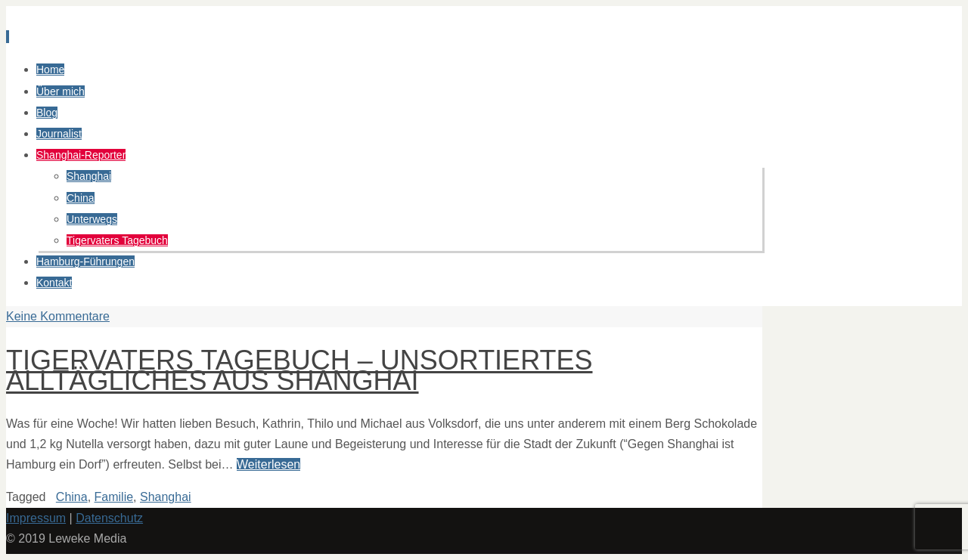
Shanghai (166, 497)
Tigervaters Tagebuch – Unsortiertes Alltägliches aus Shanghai (299, 370)
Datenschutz (109, 518)
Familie (114, 497)
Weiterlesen (268, 464)
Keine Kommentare (58, 316)
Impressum (36, 518)
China (72, 497)
